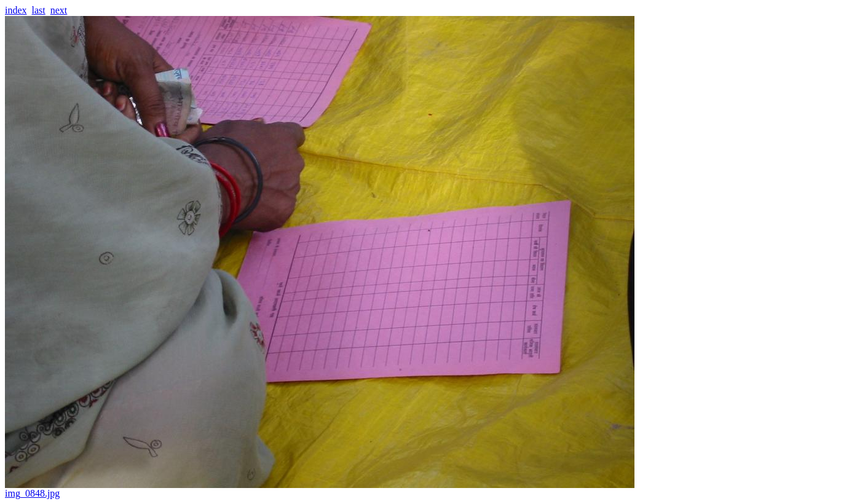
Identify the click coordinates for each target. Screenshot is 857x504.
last (39, 10)
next (59, 10)
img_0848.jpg (320, 489)
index (16, 10)
